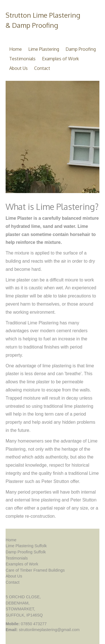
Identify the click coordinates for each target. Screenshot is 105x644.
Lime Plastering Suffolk (26, 546)
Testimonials (22, 59)
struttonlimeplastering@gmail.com (49, 630)
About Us (18, 68)
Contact (42, 68)
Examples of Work (60, 59)
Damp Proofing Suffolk (26, 552)
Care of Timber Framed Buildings (35, 570)
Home (16, 49)
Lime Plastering (44, 49)
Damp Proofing (81, 49)
